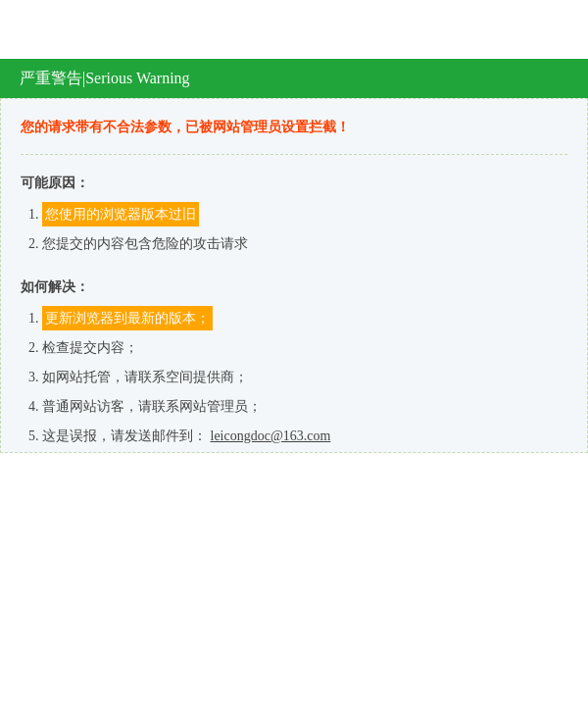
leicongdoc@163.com (271, 436)
